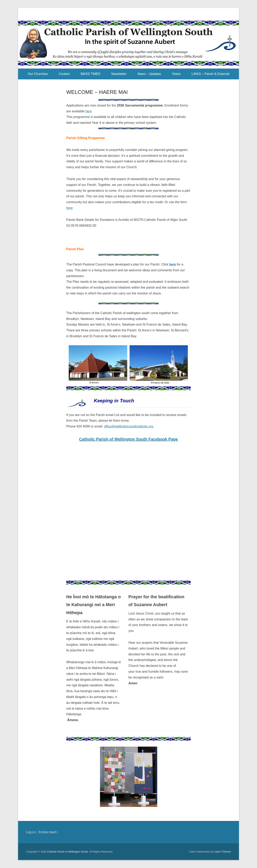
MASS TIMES (91, 74)
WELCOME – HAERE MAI (97, 92)
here (89, 111)
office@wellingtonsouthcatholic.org (129, 426)
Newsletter (119, 74)
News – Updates (149, 74)
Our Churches (38, 74)
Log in (31, 832)
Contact (64, 74)
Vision (176, 74)
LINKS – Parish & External (210, 74)
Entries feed (47, 832)
